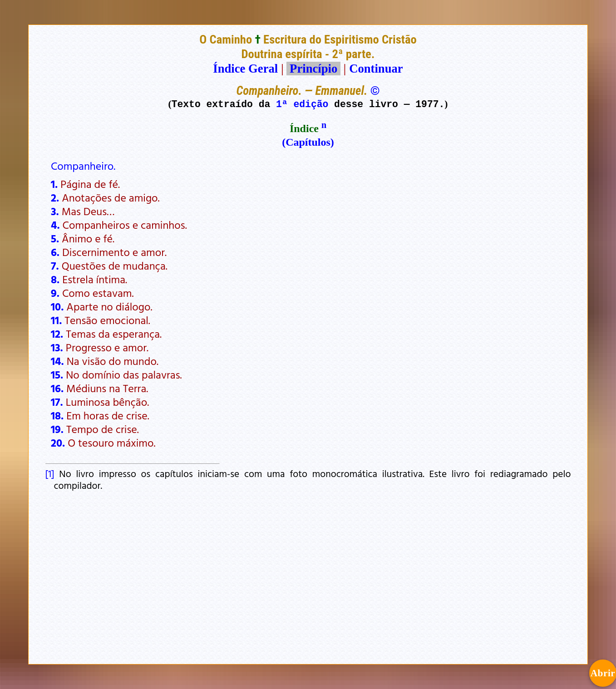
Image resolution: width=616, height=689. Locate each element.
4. (55, 225)
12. (57, 334)
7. (55, 266)
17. (57, 402)
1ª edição (302, 104)
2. (55, 197)
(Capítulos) (308, 142)
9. (55, 293)
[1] (50, 473)
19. (57, 429)
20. (58, 443)
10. (57, 306)
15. (57, 374)
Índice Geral (245, 69)
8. (55, 279)
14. (57, 361)
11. (56, 320)
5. (55, 238)
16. (57, 388)
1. (54, 184)
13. (57, 347)
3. (55, 211)
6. (55, 252)
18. (57, 415)
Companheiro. (83, 166)
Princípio (313, 69)
